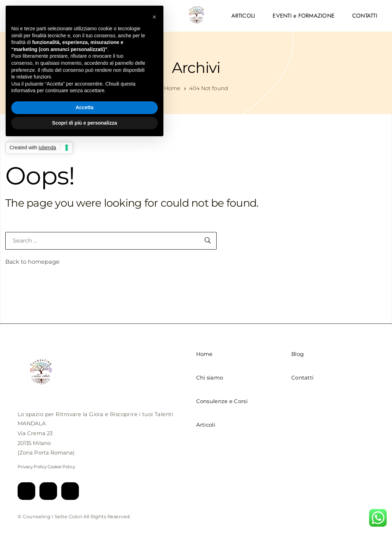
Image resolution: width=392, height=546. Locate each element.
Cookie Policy (61, 467)
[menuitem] (243, 16)
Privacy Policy (32, 467)
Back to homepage (32, 262)
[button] (154, 17)
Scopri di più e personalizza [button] (85, 123)
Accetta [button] (85, 107)
